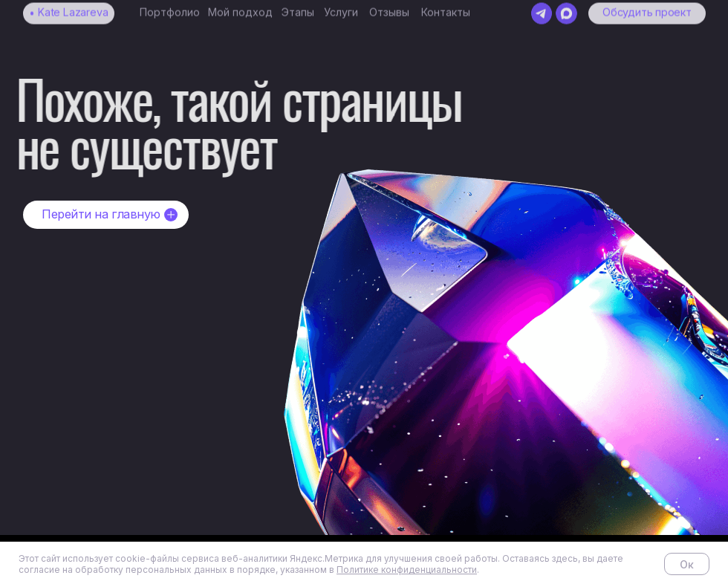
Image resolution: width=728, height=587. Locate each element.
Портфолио (170, 7)
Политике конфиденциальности (407, 570)
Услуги (341, 7)
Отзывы (389, 7)
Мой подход (240, 7)
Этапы (298, 7)
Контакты (446, 7)
